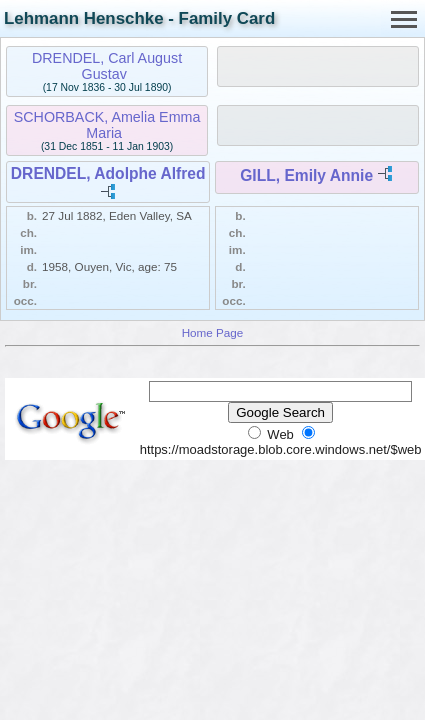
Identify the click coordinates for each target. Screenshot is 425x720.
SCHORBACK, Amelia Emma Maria (107, 125)
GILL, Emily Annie (306, 175)
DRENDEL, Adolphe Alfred (108, 173)
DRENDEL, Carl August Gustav (107, 66)
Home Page (213, 332)
